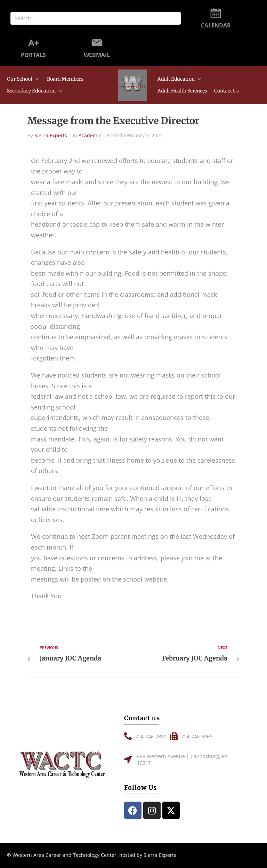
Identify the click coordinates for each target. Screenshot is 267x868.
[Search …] (96, 18)
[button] (23, 79)
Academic (90, 135)
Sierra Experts (51, 135)
